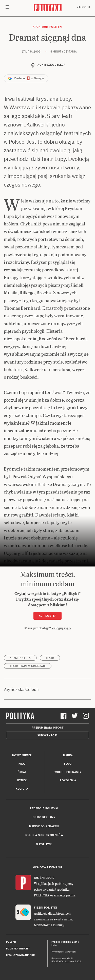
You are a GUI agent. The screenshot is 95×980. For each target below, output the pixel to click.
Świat (22, 772)
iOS (36, 878)
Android (48, 878)
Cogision (66, 942)
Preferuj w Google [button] (26, 78)
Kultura (22, 789)
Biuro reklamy (44, 817)
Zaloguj (83, 7)
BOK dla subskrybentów (44, 835)
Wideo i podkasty (68, 772)
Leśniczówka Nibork (20, 955)
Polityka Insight (18, 949)
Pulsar (11, 942)
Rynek (22, 780)
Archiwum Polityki (48, 27)
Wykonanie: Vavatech (64, 952)
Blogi (68, 764)
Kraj (22, 764)
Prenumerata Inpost (48, 728)
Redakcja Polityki (44, 808)
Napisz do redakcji (44, 826)
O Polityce (44, 844)
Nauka (68, 755)
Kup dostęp (48, 616)
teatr (50, 658)
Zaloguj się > (61, 628)
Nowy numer (22, 755)
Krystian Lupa (20, 658)
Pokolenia (68, 780)
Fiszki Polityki (45, 908)
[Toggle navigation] (7, 8)
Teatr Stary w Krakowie (28, 666)
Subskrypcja (48, 736)
